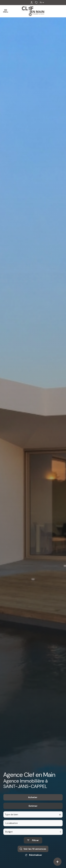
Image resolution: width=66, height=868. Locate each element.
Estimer (33, 813)
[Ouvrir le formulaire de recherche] (33, 848)
